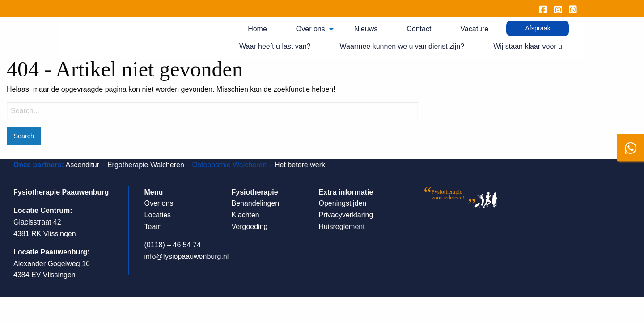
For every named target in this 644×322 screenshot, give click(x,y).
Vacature (474, 29)
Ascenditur (82, 165)
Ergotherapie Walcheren (146, 165)
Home (257, 29)
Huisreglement (342, 227)
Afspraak (538, 28)
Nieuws (366, 29)
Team (153, 227)
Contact (419, 29)
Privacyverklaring (346, 215)
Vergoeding (250, 227)
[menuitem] (261, 29)
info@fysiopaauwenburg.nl (187, 256)
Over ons (311, 29)
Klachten (246, 215)
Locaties (158, 215)
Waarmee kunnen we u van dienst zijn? (402, 46)
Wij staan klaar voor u (528, 46)
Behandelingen (256, 203)
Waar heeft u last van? (275, 46)
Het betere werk (300, 165)
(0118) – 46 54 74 (173, 245)
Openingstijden (343, 203)
